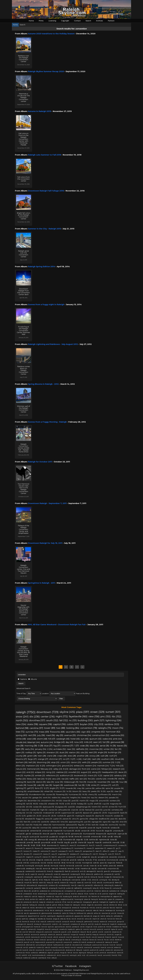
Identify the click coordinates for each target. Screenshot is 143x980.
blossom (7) (20, 857)
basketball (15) (22, 794)
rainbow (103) (112, 724)
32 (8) (86, 840)
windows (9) (37, 834)
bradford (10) (104, 819)
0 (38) (41, 746)
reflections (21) (52, 776)
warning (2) (73, 955)
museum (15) (60, 791)
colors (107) (73, 724)
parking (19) (21, 782)
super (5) (34, 874)
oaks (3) (47, 947)
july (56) (41, 735)
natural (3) (80, 947)
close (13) (67, 801)
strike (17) (95, 785)
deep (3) (83, 932)
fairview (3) (93, 940)
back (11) (124, 813)
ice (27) (66, 759)
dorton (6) (47, 869)
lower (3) (112, 945)
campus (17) (106, 785)
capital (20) (108, 776)
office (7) (106, 851)
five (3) (106, 940)
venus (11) (46, 816)
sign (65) (86, 732)
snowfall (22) (74, 772)
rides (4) (96, 910)
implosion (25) (32, 766)
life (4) (52, 910)
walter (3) (24, 929)
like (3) (89, 932)
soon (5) (41, 874)
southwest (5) (41, 871)
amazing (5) (53, 888)
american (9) (47, 831)
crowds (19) (112, 779)
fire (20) (91, 779)
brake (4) (19, 894)
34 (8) (33, 845)
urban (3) (103, 919)
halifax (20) (21, 779)
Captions (22, 679)
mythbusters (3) (58, 945)
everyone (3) (68, 942)
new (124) (21, 724)
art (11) (58, 813)
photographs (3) (27, 927)
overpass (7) (63, 851)
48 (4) (120, 905)
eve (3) (96, 953)
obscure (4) (28, 910)
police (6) (79, 866)
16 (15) (85, 794)
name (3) (119, 945)
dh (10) (19, 828)
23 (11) (105, 813)
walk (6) (96, 863)
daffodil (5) (78, 888)
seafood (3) (51, 922)
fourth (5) (62, 888)
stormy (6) (54, 866)
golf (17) (31, 788)
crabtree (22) (62, 772)
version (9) (85, 831)
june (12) (107, 810)
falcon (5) (27, 891)
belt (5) (87, 877)
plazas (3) (59, 934)
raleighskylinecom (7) (52, 848)
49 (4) (59, 908)
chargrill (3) (40, 929)
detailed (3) (76, 932)
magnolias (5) (59, 871)
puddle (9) (54, 837)
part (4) (61, 894)
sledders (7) (75, 854)
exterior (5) (64, 883)
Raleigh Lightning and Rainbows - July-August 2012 (53, 344)
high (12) (44, 810)
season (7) (111, 848)
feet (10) (27, 822)
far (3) (18, 929)
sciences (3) (88, 947)
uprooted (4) (81, 891)
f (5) (109, 880)
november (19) (104, 782)
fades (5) (45, 888)
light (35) (20, 749)
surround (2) (107, 955)
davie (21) (122, 772)
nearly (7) (78, 851)
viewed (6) (113, 857)
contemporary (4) (57, 891)
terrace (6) (70, 866)
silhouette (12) (64, 810)
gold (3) (95, 932)
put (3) (120, 929)
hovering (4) (79, 899)
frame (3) (119, 919)
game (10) (84, 819)
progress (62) (98, 732)
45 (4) (86, 894)
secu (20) (56, 779)
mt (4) (47, 910)
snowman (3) (40, 950)
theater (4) (68, 905)
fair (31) (118, 749)
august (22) (86, 772)
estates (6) (48, 860)
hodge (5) (108, 877)
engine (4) (112, 894)
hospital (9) (58, 831)
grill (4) (55, 905)
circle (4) (99, 908)
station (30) (74, 752)
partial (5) (37, 888)
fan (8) (71, 837)
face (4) (112, 908)
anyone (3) (59, 942)
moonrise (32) (96, 749)
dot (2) (59, 955)
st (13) (67, 804)
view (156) (94, 716)
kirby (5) (96, 888)
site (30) (84, 752)
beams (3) (101, 937)
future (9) (100, 831)
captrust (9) (122, 834)
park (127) (99, 720)
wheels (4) (50, 902)
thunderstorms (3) (59, 950)
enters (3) (19, 947)
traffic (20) (74, 779)
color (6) (25, 860)
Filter (61, 699)
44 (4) (35, 894)
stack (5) (100, 871)
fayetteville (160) (78, 716)
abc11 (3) (91, 924)
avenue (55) (70, 735)
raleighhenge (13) (83, 807)
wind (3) (28, 937)
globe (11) (97, 813)
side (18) (41, 785)
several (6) (102, 860)
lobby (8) (117, 837)
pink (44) (117, 739)
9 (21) (100, 776)
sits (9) (78, 831)
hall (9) (67, 834)
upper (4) (111, 899)
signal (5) (80, 877)
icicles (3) (43, 940)
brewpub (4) (66, 908)
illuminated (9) (89, 834)
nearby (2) (19, 958)
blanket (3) (19, 942)
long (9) (25, 837)
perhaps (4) (78, 902)
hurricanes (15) (75, 794)
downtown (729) (48, 712)
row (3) (82, 937)
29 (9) (93, 831)
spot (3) (49, 940)
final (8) (60, 843)
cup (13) (106, 804)
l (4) (89, 897)
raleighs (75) (105, 728)
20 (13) (73, 804)
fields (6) (119, 863)
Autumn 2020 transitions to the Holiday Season (51, 34)
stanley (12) (21, 813)
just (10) (87, 822)
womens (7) (71, 857)
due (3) (75, 953)
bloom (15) (77, 791)
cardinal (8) (107, 843)
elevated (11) (30, 819)
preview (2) (93, 955)
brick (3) (96, 922)
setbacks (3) (20, 937)
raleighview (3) (117, 932)
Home (31, 21)
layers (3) (51, 927)
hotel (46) (75, 739)
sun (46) (85, 739)
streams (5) (20, 874)
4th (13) (29, 807)
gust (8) (74, 843)
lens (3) (50, 937)
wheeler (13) (53, 804)
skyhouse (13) (48, 807)
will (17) (115, 785)
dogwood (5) (43, 885)
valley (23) (58, 769)
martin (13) (84, 801)
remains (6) (65, 860)
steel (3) (68, 927)
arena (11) (49, 819)
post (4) (105, 894)
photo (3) (84, 924)
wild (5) (84, 880)
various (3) (88, 919)
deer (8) (27, 845)
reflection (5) (98, 885)
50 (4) (69, 919)
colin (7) (111, 854)
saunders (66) (73, 732)
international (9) (22, 831)
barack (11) (90, 816)
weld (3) (24, 955)
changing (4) (87, 902)
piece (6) (56, 860)
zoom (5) (88, 883)
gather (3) (79, 929)
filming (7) (103, 854)
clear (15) (118, 791)
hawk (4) (119, 908)
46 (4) (27, 899)
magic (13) (94, 801)
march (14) (117, 794)
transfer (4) (42, 919)
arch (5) (83, 871)
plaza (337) (83, 712)
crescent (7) (38, 854)
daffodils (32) (82, 749)
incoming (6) (29, 866)
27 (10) (88, 825)
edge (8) (79, 840)
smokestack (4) (21, 916)
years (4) (106, 908)
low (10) (122, 825)
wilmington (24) (53, 766)
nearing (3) (66, 924)
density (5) (115, 880)
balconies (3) (35, 937)
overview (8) (21, 843)
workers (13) (115, 801)
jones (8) (30, 843)
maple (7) (30, 857)
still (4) (121, 902)
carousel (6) (102, 869)
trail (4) (103, 916)
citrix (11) (75, 819)
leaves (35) (122, 746)
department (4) (33, 916)
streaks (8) (53, 840)
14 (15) (69, 791)
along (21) (96, 772)
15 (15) (103, 791)
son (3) (25, 947)
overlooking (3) (76, 940)
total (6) (50, 863)
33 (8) (122, 843)
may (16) (81, 788)
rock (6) (78, 863)
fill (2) (120, 955)
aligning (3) (82, 953)
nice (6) (43, 863)
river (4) (70, 902)
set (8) (54, 843)
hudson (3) (40, 947)
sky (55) (60, 735)
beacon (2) (65, 955)
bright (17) (54, 788)
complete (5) (109, 874)
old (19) (121, 779)
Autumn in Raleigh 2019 (40, 111)
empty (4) (19, 910)
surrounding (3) (41, 945)
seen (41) (97, 742)
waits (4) (42, 899)
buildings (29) (115, 752)
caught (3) (118, 934)
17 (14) (18, 798)
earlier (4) (19, 902)
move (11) (109, 816)
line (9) (19, 837)
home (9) (106, 828)
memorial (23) (33, 769)
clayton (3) (96, 919)
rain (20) (83, 779)
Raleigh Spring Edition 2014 (42, 267)
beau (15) (86, 791)
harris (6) (88, 860)
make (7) (36, 851)
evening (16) (21, 791)
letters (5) (90, 874)
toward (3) (54, 947)
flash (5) (68, 871)
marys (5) (73, 883)
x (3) (60, 924)
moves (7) (90, 848)
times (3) (48, 929)
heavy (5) (50, 883)
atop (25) (55, 762)
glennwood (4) (47, 913)
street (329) (97, 712)
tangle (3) (61, 940)
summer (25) (108, 762)
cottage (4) (33, 919)
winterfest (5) (21, 885)
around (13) (104, 801)
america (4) (28, 902)
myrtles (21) (29, 776)
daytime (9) (112, 834)
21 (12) (18, 810)
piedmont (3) (94, 950)
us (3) (69, 932)
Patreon (111, 21)
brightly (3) (71, 929)
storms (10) (113, 825)
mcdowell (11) (49, 813)
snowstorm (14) (48, 801)
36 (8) (44, 845)
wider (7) (114, 851)
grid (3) (57, 953)
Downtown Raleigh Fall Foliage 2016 (46, 191)
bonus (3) (93, 929)
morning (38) (31, 746)
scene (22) (96, 769)
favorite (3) (26, 922)
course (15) (51, 794)
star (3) (74, 919)
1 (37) (77, 746)
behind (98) (22, 728)
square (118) (46, 724)
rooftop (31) (31, 752)
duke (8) (114, 840)
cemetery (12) (117, 810)
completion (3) (75, 924)
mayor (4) (58, 897)
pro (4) (114, 913)
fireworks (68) (57, 732)
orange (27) (43, 759)
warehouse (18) (71, 785)
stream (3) (80, 919)
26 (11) (54, 816)
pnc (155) (106, 716)
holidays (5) (57, 877)
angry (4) (96, 916)
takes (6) (19, 863)
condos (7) (122, 845)
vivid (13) (71, 807)
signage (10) (97, 822)
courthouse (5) (109, 883)
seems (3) (76, 937)
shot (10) (123, 822)
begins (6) (111, 863)
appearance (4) (35, 913)
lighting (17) (21, 788)
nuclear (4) (93, 894)
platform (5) (98, 874)
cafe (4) (48, 899)
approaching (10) (76, 822)
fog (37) (57, 746)
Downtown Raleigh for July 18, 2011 (45, 543)
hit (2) (49, 958)
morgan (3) (74, 934)
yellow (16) (100, 788)
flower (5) (108, 888)
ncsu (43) (79, 742)
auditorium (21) (66, 776)
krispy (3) (95, 934)
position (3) (102, 927)
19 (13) (62, 804)
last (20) (41, 779)
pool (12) (99, 810)
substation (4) (114, 891)
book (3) (25, 950)
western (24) (91, 766)
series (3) (27, 934)
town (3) (69, 937)
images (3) (89, 927)
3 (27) (73, 759)
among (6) (39, 866)
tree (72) (20, 732)
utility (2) (54, 958)
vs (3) (29, 955)
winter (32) (109, 749)
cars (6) (86, 866)
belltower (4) (81, 913)
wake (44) (107, 739)
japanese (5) (20, 888)
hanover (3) (111, 919)
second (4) (98, 905)
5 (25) (118, 762)
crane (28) (52, 756)
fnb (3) (28, 953)
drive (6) (32, 860)
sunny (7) (38, 857)
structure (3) (35, 934)
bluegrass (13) (61, 807)
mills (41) (88, 742)
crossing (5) (29, 877)
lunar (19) (59, 782)
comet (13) (20, 807)
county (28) (21, 756)
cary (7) (54, 854)
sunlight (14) (21, 801)
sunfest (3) (34, 953)
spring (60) (22, 735)
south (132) (52, 720)
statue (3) (30, 924)
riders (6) (55, 869)
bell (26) (32, 762)
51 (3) (38, 922)
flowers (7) (39, 848)
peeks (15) (96, 791)
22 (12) (82, 810)
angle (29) (102, 752)
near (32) (71, 749)
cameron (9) (73, 828)
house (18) (32, 785)
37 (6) (95, 860)
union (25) (65, 762)
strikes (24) (79, 766)
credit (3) (55, 924)
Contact (77, 21)
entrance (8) (96, 837)
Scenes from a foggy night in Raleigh (46, 304)
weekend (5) (30, 871)
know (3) (106, 945)
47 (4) (64, 902)
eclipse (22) (40, 772)
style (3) (114, 937)
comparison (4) (70, 891)
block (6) (57, 863)
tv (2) (84, 955)
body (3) (58, 922)
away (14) (65, 798)
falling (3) (79, 950)
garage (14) (37, 798)
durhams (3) (32, 929)
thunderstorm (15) (37, 794)
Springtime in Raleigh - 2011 (42, 583)
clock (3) (86, 929)
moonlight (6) (87, 863)
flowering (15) (62, 794)
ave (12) (105, 807)
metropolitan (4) (106, 897)
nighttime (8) (104, 840)
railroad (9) (20, 834)
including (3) (87, 945)
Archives (99, 21)
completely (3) (21, 940)
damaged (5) (91, 871)
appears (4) (79, 916)
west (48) (31, 739)
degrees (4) (61, 916)
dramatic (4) (88, 916)
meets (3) (85, 940)
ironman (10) (46, 828)
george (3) (120, 922)
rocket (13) (37, 807)
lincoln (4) (19, 913)
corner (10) (36, 822)
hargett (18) (58, 785)
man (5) (74, 885)
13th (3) (70, 953)
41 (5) (89, 880)
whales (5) (20, 883)
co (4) (125, 905)
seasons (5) (65, 874)
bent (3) (73, 922)
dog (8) (67, 843)
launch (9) (44, 837)
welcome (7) (46, 851)
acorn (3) (110, 947)
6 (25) (43, 766)
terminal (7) (20, 848)
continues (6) (35, 863)
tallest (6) (81, 860)
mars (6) (39, 869)
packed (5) (89, 885)
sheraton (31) (53, 752)
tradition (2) (27, 958)
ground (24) (67, 766)
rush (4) (34, 897)
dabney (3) (109, 942)
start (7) (99, 851)
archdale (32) (60, 749)
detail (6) (120, 866)
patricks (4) (70, 916)
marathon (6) (85, 869)
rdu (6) (18, 860)
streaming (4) (43, 894)
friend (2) (114, 955)
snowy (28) (94, 756)
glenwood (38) (117, 742)
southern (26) (108, 759)
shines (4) (19, 897)
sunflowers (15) (105, 794)
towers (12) (96, 807)
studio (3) (98, 924)
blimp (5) (94, 877)
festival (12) (90, 810)
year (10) (19, 822)
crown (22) (21, 772)
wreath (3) (68, 945)
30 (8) (104, 837)
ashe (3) (19, 922)
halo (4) (19, 908)
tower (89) (50, 728)
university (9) (118, 831)
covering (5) (87, 888)
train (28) (42, 756)
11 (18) (88, 785)
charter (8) (82, 843)
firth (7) (118, 854)
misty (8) (19, 845)
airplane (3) (103, 922)
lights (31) (41, 752)
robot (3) (19, 950)
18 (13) (36, 804)
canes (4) (89, 910)
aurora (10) (27, 828)
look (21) (19, 776)
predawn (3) (91, 942)
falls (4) (102, 910)
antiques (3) (40, 932)
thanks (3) (37, 927)
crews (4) (41, 905)
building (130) (85, 720)
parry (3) (27, 942)
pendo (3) (103, 953)
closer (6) (93, 866)
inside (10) (104, 825)
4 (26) (79, 759)
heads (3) (82, 934)
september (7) (101, 848)
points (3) (100, 929)
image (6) (40, 860)
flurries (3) (30, 940)
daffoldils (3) (43, 953)
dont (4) (35, 902)
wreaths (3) (63, 929)
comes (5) (29, 888)
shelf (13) (98, 804)
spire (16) (110, 788)
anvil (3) (101, 932)
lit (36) (113, 746)
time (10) (64, 822)
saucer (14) (27, 798)
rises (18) (115, 782)
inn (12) (29, 813)
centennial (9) (36, 831)
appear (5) (72, 877)
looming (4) (120, 910)
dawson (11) (88, 813)
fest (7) (54, 857)
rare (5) (57, 883)
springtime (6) (103, 857)
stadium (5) (119, 885)
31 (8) (60, 840)
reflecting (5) (109, 885)
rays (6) (94, 869)
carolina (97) (36, 728)
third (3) (109, 927)
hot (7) (71, 851)
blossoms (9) (101, 834)
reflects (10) (55, 822)
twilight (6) (86, 857)
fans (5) (101, 877)
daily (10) (36, 828)
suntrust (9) (34, 837)
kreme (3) (103, 934)
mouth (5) (28, 883)
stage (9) (108, 831)
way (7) (121, 851)
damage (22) (75, 769)
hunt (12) (122, 807)
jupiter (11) (57, 819)
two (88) (61, 728)
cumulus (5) (117, 888)
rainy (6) (94, 857)
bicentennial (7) (53, 845)
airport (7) (30, 848)
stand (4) (25, 905)
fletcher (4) (95, 897)
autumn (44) (47, 742)
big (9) (99, 828)
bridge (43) (59, 742)
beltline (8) (94, 840)
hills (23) (120, 766)
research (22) (119, 769)
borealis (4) (57, 913)
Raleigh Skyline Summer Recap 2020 (46, 71)
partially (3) (75, 927)
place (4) (87, 899)
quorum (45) (95, 739)
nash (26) (96, 759)
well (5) (117, 874)
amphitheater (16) (35, 791)
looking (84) (73, 728)
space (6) (103, 863)
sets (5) (100, 883)
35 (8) (38, 845)
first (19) (83, 782)
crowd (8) (86, 837)
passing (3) (43, 934)
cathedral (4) (118, 916)
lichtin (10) (20, 825)
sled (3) (36, 940)
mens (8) (116, 843)
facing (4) (95, 899)
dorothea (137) (37, 720)
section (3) (19, 934)
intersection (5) (118, 877)
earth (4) (25, 919)
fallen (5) (118, 883)
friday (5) (47, 880)
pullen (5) (70, 888)
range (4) (56, 919)
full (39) (106, 742)
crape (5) (81, 885)
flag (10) (81, 825)
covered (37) (67, 746)
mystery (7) (64, 845)
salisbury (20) (120, 776)
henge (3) (63, 953)
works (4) (58, 902)
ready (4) (42, 902)
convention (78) (89, 728)
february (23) (46, 769)
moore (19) (92, 782)
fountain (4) (84, 908)
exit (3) (112, 940)
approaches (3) (60, 927)
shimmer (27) (56, 759)
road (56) (51, 735)
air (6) (100, 866)
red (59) (32, 735)
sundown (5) (53, 885)
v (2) (87, 955)
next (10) (29, 825)
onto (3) (94, 937)
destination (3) (70, 950)
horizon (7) (28, 851)
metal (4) (97, 891)
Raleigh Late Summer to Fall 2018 (44, 155)
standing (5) (66, 880)
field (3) (67, 947)
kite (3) (55, 940)
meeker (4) (50, 897)
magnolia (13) (116, 804)
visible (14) (56, 798)
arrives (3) (62, 937)
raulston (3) (109, 950)
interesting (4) (79, 910)
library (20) (32, 779)
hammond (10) (59, 825)
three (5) (50, 871)
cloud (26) (119, 759)
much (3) (107, 929)
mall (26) (87, 759)
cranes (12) (53, 810)
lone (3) (73, 947)
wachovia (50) (117, 735)
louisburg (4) (67, 897)
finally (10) (38, 825)
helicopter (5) (56, 880)
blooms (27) (21, 759)
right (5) (35, 880)
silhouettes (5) (32, 885)
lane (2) (100, 955)
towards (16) (71, 788)
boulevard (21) (80, 776)
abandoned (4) (38, 910)
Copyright (65, 21)
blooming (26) (44, 762)
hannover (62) (113, 732)
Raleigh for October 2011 (40, 462)
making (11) (80, 816)
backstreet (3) (21, 945)
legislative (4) (51, 908)
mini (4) (92, 908)
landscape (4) (110, 910)
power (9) (91, 828)
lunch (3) (43, 937)
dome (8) (78, 837)
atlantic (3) (51, 934)
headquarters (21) (110, 772)
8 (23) (66, 769)
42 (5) (94, 883)
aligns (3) (50, 953)
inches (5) (19, 891)
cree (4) (106, 905)
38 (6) (63, 863)
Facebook (71, 966)
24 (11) (18, 816)
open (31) (20, 752)
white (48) (21, 739)
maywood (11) (114, 813)
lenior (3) (100, 940)
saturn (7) (62, 857)
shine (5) (95, 880)
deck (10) (122, 819)
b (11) (24, 816)
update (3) (32, 947)
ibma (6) (71, 869)
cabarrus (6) (20, 869)
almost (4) (83, 897)
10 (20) (48, 779)
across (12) (113, 807)
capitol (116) (59, 724)
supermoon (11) (68, 813)
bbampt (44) (34, 742)
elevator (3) (105, 924)
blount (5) (20, 880)
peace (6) (112, 866)
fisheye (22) (107, 769)
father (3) (32, 932)
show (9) (46, 834)
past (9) (53, 834)
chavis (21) (92, 776)
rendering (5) (75, 874)
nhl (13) (59, 801)
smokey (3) (38, 924)
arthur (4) (97, 913)
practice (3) (48, 932)
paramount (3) (97, 945)
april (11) (79, 813)
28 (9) (65, 828)
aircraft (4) (35, 891)
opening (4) (51, 916)
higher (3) (114, 929)
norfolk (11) (62, 816)
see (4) (26, 913)
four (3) (18, 955)
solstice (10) (57, 828)
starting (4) (59, 910)
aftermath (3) (30, 945)
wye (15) (110, 791)
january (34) (41, 749)
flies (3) (125, 927)
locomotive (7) (80, 848)
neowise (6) (20, 871)
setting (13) (21, 804)
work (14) (47, 798)
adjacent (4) (117, 897)
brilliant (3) (117, 947)
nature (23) (21, 769)
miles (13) (43, 804)
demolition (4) (41, 908)
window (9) (115, 828)
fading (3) (90, 953)
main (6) (62, 866)
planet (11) (67, 819)
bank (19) (31, 782)
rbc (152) (116, 716)
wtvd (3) (19, 927)
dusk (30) (64, 752)
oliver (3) (32, 950)
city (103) (99, 724)
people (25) (97, 762)
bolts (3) (50, 945)
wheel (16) (49, 791)
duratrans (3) (122, 924)
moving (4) (56, 899)
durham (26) (22, 762)
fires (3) (88, 937)
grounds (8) (46, 843)
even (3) (25, 932)
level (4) (74, 894)
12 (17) (46, 788)
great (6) (73, 860)
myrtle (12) (38, 813)
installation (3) (117, 927)
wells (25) (86, 762)
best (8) (37, 843)
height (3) (113, 924)
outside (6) (20, 866)
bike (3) (68, 940)
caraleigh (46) (63, 739)
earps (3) (43, 922)
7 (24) (112, 766)
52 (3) (95, 927)
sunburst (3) (100, 942)
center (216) (48, 717)
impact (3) (66, 934)
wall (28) (104, 756)
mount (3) (48, 950)
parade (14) (114, 798)
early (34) (30, 749)
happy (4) (42, 897)
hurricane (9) (69, 831)
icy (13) (90, 804)
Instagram (85, 966)
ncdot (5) (57, 874)
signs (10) (107, 822)
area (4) (19, 905)
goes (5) (107, 871)
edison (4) (26, 908)
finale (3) (108, 937)
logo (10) (115, 822)
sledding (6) (30, 869)
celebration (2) (51, 955)
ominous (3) (112, 922)
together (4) (113, 902)
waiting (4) (121, 894)
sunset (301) (113, 712)
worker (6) (123, 860)
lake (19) (50, 782)
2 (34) (50, 749)
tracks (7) (47, 854)
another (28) (83, 756)
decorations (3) (77, 945)
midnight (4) (104, 902)
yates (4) (90, 913)
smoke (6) (122, 857)
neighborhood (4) (67, 899)
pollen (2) (34, 958)
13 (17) (62, 788)
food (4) (49, 919)
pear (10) (114, 819)
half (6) (105, 866)
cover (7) (19, 854)
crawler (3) (107, 932)
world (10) (45, 822)
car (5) (27, 874)
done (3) (19, 932)
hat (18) (81, 785)
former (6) (70, 863)
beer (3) (61, 947)
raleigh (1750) (26, 712)
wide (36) (84, 746)
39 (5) (83, 874)
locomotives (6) (112, 860)
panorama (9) (77, 834)
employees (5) (116, 871)
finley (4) (72, 913)
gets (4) (96, 902)
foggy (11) (40, 819)
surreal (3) (96, 947)
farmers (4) (103, 899)
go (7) (118, 848)
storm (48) (42, 739)
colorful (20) (101, 779)
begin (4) (90, 905)
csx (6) (79, 857)
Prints (41, 21)
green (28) (32, 756)
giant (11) (71, 816)
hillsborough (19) (71, 782)
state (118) (33, 724)
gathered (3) (88, 922)
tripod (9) (83, 828)
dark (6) (47, 866)
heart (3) (103, 947)
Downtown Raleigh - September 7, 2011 (47, 503)
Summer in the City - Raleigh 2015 (44, 229)
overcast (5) (76, 880)
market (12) (35, 810)
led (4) (32, 908)
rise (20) (65, 779)
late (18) (49, 785)
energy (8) (33, 840)
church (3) (110, 934)
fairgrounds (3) (40, 942)
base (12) (25, 810)
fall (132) (64, 720)
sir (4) (99, 894)
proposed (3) (50, 942)
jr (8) (26, 840)
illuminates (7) (83, 845)
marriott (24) (103, 766)
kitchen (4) (113, 905)
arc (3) (32, 942)
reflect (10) (47, 825)
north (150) (22, 720)
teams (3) (120, 953)
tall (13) (29, 804)
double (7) (28, 854)
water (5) (80, 883)
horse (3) (121, 937)
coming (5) (103, 880)
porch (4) (90, 891)
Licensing (52, 21)
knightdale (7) (64, 854)
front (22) (86, 769)
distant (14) (103, 798)
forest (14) (86, 798)
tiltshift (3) (118, 940)
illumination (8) (69, 840)
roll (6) (77, 869)
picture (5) (75, 871)
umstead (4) (28, 894)
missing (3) (80, 922)
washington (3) (21, 924)
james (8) (19, 840)
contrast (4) (20, 899)
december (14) (34, 801)
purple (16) (119, 788)
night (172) (62, 716)
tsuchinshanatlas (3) (39, 955)
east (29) (93, 752)
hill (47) (52, 739)
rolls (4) (83, 905)
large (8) (91, 843)
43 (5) (102, 888)
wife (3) (56, 937)
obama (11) (100, 816)
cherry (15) (93, 794)
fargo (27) (32, 759)
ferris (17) (39, 788)
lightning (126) (113, 720)
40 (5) (41, 880)
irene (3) (44, 927)
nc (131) (73, 720)
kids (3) (84, 942)
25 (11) (39, 816)
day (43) (69, 742)
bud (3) (116, 942)
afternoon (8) (43, 840)
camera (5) (49, 874)
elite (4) (63, 919)
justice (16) (90, 788)
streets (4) (76, 908)
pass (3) (64, 932)
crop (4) (67, 894)
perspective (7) (89, 851)
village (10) (93, 819)
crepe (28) (62, 756)
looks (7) (99, 845)
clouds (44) (21, 742)
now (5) (65, 877)
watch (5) (42, 883)
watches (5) (38, 877)
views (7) (73, 845)
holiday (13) (82, 804)
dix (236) (35, 717)
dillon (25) (20, 766)
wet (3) (82, 927)
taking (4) (76, 905)
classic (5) (28, 880)
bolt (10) (95, 825)
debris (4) (105, 891)
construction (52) (101, 735)
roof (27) (113, 756)
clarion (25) (76, 762)
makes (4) (27, 897)
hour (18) (123, 782)
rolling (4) (124, 891)
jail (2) (79, 955)
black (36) (94, 746)
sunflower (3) (20, 953)
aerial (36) (105, 746)
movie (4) (120, 913)
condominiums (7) (110, 845)
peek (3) (89, 934)
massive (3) (57, 932)
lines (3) (33, 922)
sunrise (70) (32, 732)
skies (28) (72, 756)
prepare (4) (119, 899)
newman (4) (106, 913)
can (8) (110, 837)
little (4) (61, 905)
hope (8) (98, 843)
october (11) (118, 816)
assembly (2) (42, 958)
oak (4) (18, 919)
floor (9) (60, 834)
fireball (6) (63, 869)
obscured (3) (47, 924)
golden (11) (31, 816)
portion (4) (34, 899)
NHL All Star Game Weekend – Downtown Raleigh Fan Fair (57, 625)
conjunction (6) (113, 869)
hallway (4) (33, 905)
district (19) (41, 782)
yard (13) (75, 801)
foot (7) (92, 845)
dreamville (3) (111, 953)
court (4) (43, 916)
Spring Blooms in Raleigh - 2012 (43, 384)
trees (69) (44, 732)
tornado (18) (21, 785)
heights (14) (75, 798)
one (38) (20, 746)
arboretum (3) (118, 950)
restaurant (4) (69, 910)
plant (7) (19, 851)
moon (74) (118, 728)
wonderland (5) (64, 885)
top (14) (94, 798)
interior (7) (47, 857)
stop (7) (54, 851)
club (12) (75, 810)
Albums (33, 679)
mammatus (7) (86, 854)
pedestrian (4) (45, 891)
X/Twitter (57, 966)
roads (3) (86, 950)
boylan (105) (87, 724)
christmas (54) (84, 735)
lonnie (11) (20, 819)
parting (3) (55, 929)
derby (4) (109, 916)
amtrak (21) (40, 776)
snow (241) (22, 717)
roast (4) (48, 905)
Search (88, 21)
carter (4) (65, 913)
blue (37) (48, 746)
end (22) (30, 772)
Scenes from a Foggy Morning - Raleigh (47, 422)
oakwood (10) (71, 825)
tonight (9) (63, 837)
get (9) (28, 834)
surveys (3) (65, 922)
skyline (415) (67, 712)
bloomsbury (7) (67, 848)
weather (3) (77, 942)
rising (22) (51, 772)
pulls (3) (102, 950)
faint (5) (35, 883)
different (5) (48, 877)
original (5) (20, 877)
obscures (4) (53, 894)
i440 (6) (26, 863)
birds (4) (76, 897)
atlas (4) (80, 894)
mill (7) (95, 854)
